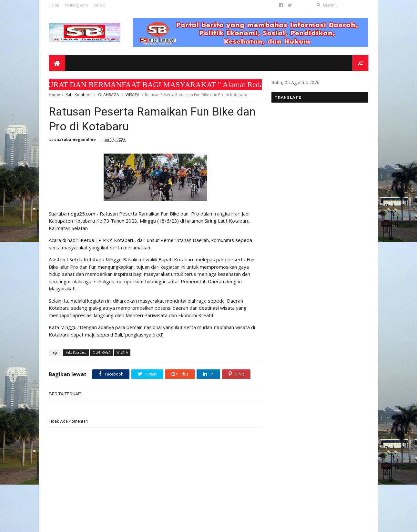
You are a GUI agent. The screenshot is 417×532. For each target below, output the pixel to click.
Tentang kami (76, 5)
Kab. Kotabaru (79, 95)
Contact (99, 5)
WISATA (132, 95)
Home (54, 5)
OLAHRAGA (109, 95)
